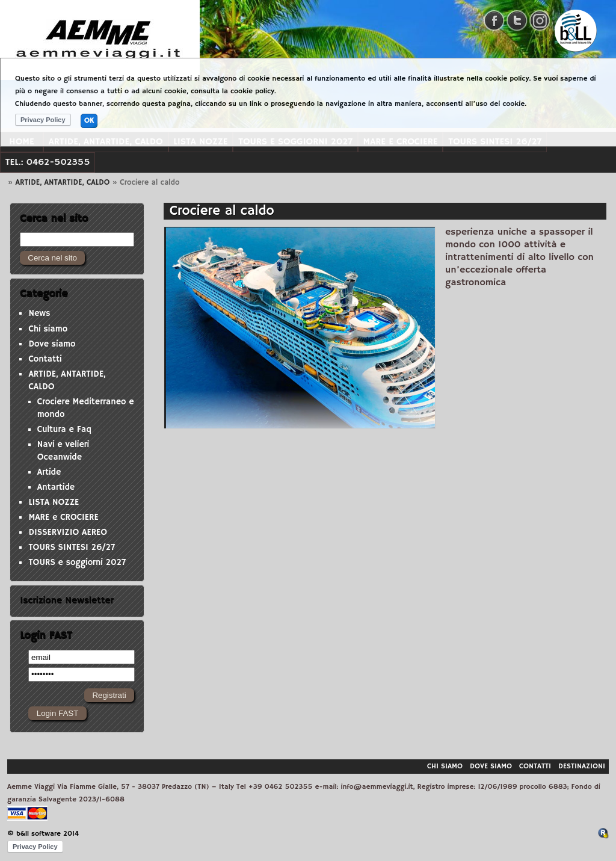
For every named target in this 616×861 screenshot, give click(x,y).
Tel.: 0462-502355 (48, 162)
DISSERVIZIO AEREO (68, 532)
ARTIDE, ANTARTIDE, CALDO (63, 182)
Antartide (56, 487)
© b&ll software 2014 (43, 834)
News (39, 313)
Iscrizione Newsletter (67, 600)
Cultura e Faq (64, 430)
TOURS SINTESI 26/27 (72, 548)
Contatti (45, 359)
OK (89, 121)
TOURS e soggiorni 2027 (77, 563)
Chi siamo (48, 329)
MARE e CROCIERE (63, 517)
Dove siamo (52, 344)
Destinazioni (582, 766)
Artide (49, 472)
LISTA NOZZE (54, 502)
